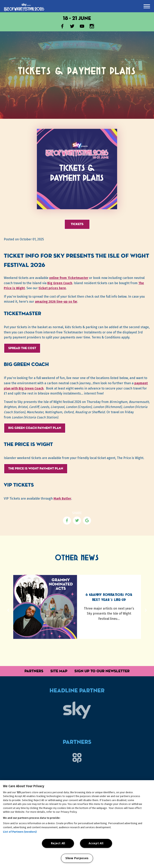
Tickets (77, 224)
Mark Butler (62, 499)
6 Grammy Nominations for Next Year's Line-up (109, 598)
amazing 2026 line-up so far (56, 302)
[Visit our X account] (72, 27)
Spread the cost (22, 348)
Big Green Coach (60, 283)
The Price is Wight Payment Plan (36, 468)
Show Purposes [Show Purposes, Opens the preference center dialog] (77, 858)
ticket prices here (52, 288)
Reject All (58, 843)
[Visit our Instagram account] (92, 27)
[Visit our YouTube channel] (82, 27)
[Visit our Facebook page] (62, 27)
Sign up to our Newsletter (102, 671)
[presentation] (147, 6)
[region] (77, 824)
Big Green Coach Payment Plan (35, 428)
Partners (34, 671)
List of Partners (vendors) (20, 832)
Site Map (59, 671)
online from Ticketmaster (69, 278)
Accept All (96, 843)
